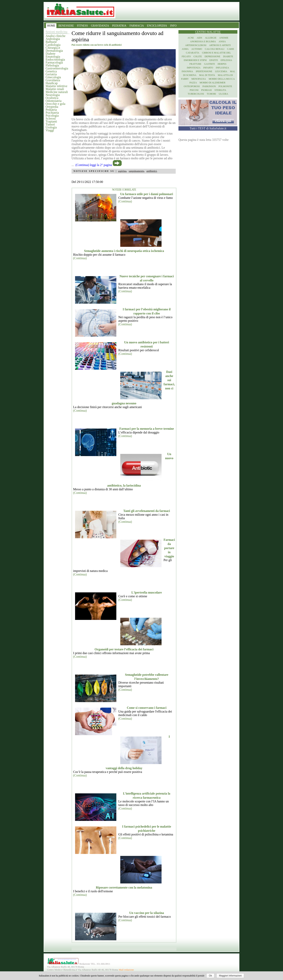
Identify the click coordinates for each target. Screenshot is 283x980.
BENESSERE (66, 26)
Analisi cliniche (56, 36)
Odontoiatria (54, 101)
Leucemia (221, 71)
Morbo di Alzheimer (213, 83)
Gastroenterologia (57, 68)
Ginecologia (53, 77)
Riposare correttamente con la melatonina (124, 887)
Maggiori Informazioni (230, 976)
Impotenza (194, 68)
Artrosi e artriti (220, 45)
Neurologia (53, 95)
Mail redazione (126, 970)
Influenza (222, 68)
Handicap (52, 83)
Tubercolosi (196, 94)
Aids (199, 38)
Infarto (208, 68)
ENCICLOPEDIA (157, 26)
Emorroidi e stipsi (195, 60)
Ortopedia (52, 107)
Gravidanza (53, 80)
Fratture (195, 64)
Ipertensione (204, 71)
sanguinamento (136, 171)
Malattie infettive (57, 86)
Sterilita (220, 90)
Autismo (197, 49)
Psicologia (52, 116)
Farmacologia (54, 62)
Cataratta (193, 53)
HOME (51, 26)
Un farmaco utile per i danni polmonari (147, 194)
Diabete (51, 54)
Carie (231, 49)
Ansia (222, 41)
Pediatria (51, 110)
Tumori (50, 124)
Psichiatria (52, 113)
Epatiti (214, 60)
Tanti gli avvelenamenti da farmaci (147, 511)
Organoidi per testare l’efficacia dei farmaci (124, 649)
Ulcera (223, 94)
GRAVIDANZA (100, 26)
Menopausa (199, 79)
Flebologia (52, 65)
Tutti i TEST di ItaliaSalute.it (208, 128)
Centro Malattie (208, 32)
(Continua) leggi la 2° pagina (94, 165)
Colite (198, 56)
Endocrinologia (55, 59)
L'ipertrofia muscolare (147, 592)
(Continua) (125, 201)
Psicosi (194, 90)
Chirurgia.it (53, 48)
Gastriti (210, 64)
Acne (191, 38)
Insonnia (187, 71)
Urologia (51, 127)
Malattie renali (55, 89)
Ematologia (53, 57)
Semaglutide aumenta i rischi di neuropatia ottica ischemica (124, 251)
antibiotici (152, 171)
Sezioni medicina (57, 32)
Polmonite (225, 86)
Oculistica (52, 98)
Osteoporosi (192, 86)
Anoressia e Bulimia (203, 41)
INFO (173, 26)
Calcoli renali (215, 49)
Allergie (211, 38)
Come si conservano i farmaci (147, 708)
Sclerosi (51, 118)
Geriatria (51, 74)
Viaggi (50, 130)
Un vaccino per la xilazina (147, 913)
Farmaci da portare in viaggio (169, 548)
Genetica (51, 71)
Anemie (224, 38)
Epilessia (226, 60)
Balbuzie (51, 42)
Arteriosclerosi (196, 45)
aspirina (122, 171)
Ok (210, 976)
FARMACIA (137, 26)
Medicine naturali (57, 92)
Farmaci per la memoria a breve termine (147, 429)
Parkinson (209, 86)
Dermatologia (54, 51)
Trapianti (51, 121)
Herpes (222, 64)
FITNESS (82, 26)
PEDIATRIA (119, 26)
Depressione (212, 56)
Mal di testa (207, 75)
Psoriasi (206, 90)
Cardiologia (53, 45)
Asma (185, 49)
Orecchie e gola (55, 104)
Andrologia (53, 39)
